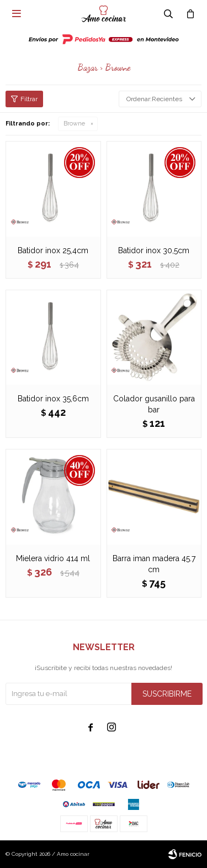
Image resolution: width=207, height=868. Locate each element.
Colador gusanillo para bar (154, 404)
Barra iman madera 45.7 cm (154, 564)
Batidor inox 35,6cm (53, 399)
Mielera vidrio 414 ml (53, 558)
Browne (74, 124)
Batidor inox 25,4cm (53, 250)
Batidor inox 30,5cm (154, 250)
